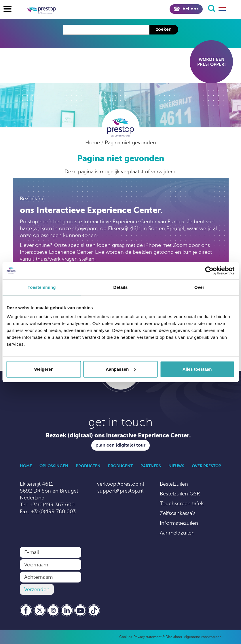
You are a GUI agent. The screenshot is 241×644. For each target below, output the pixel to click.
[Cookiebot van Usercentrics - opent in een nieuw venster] (209, 270)
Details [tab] (121, 287)
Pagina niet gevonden (130, 143)
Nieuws (176, 466)
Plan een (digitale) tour (120, 445)
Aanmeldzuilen (177, 533)
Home (93, 143)
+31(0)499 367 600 (52, 505)
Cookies (126, 637)
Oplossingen (54, 466)
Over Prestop (206, 466)
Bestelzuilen (174, 484)
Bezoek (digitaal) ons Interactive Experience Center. (118, 436)
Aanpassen (121, 369)
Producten (88, 466)
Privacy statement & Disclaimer (158, 637)
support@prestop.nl (120, 491)
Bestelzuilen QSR (180, 494)
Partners (151, 466)
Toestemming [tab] (42, 287)
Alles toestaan (197, 369)
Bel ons (186, 9)
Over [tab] (199, 287)
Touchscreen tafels (182, 503)
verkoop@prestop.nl (120, 484)
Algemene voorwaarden (203, 637)
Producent (120, 466)
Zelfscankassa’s (178, 513)
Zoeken (164, 29)
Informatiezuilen (179, 523)
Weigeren (44, 369)
